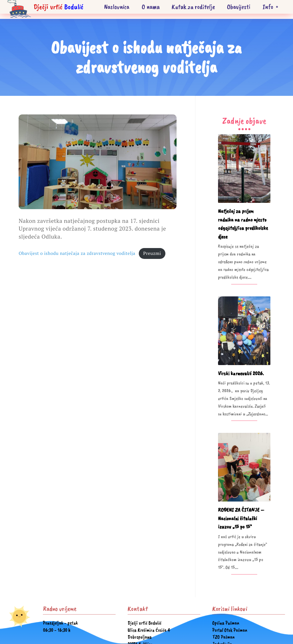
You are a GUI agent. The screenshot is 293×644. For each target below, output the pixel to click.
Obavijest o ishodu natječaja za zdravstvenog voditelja (77, 253)
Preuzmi (152, 253)
